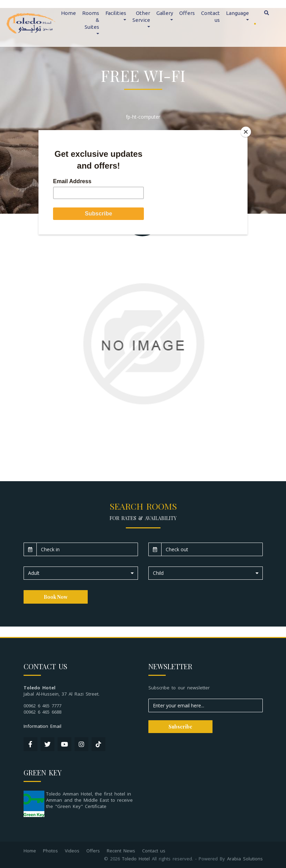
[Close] (246, 132)
